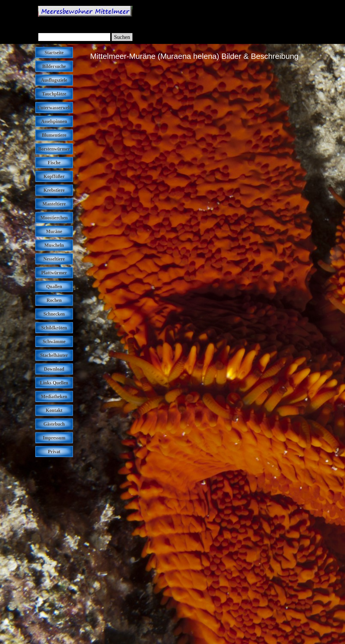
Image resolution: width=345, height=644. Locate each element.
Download (54, 369)
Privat (54, 452)
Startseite (54, 53)
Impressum (54, 438)
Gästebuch (54, 424)
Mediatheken (54, 396)
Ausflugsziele (54, 80)
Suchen (122, 37)
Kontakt (54, 410)
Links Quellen (54, 383)
